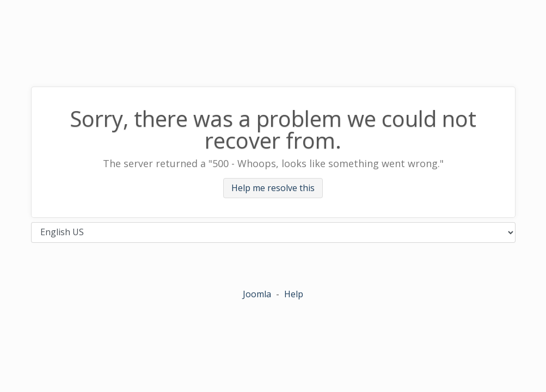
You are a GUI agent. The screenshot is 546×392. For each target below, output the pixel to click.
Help (294, 294)
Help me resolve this (273, 188)
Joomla (257, 294)
